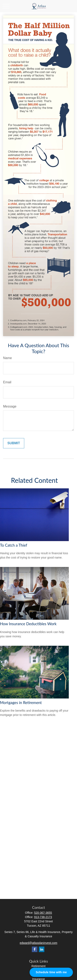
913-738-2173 (43, 917)
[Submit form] (14, 443)
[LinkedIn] (42, 949)
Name (7, 358)
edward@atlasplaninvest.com (38, 943)
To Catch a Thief (14, 545)
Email (7, 382)
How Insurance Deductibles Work (28, 624)
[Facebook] (35, 949)
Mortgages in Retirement (21, 703)
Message (10, 406)
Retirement (38, 966)
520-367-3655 (43, 913)
